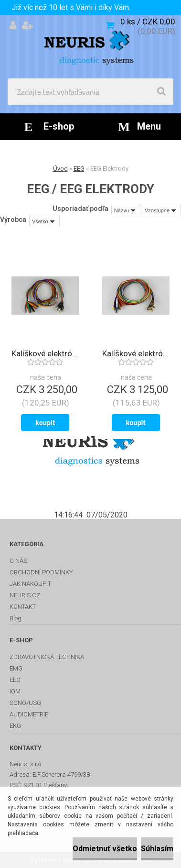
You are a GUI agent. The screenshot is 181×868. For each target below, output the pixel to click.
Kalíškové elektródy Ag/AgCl (45, 353)
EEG (79, 169)
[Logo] (90, 47)
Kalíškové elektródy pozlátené (136, 353)
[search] (161, 92)
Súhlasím (157, 849)
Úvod (60, 169)
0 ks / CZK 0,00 (148, 22)
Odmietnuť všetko (105, 849)
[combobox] (126, 210)
